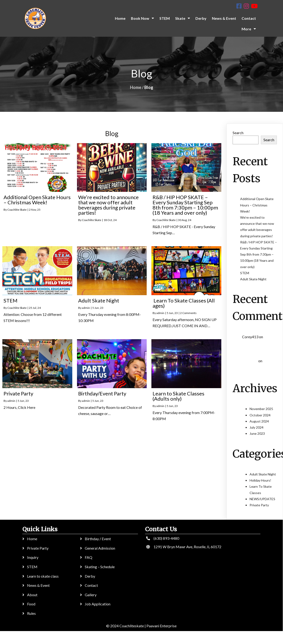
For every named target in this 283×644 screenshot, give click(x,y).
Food (31, 604)
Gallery (90, 595)
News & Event (38, 585)
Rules (31, 613)
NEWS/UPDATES (262, 499)
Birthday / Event (98, 539)
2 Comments (188, 313)
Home (136, 87)
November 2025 (261, 409)
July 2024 (257, 427)
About (32, 595)
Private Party (259, 505)
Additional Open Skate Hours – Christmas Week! (257, 205)
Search (238, 133)
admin (86, 308)
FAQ (88, 557)
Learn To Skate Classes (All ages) (257, 344)
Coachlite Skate (17, 210)
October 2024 (260, 415)
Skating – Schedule (99, 567)
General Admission (100, 548)
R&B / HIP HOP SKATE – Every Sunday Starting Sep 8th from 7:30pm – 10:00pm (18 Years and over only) (259, 254)
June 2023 (257, 433)
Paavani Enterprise (161, 626)
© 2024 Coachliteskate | (125, 626)
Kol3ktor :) (250, 361)
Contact (91, 585)
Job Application (97, 604)
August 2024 (259, 421)
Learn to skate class (43, 576)
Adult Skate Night (253, 279)
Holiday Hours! (260, 480)
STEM (245, 273)
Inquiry (33, 557)
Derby (90, 576)
